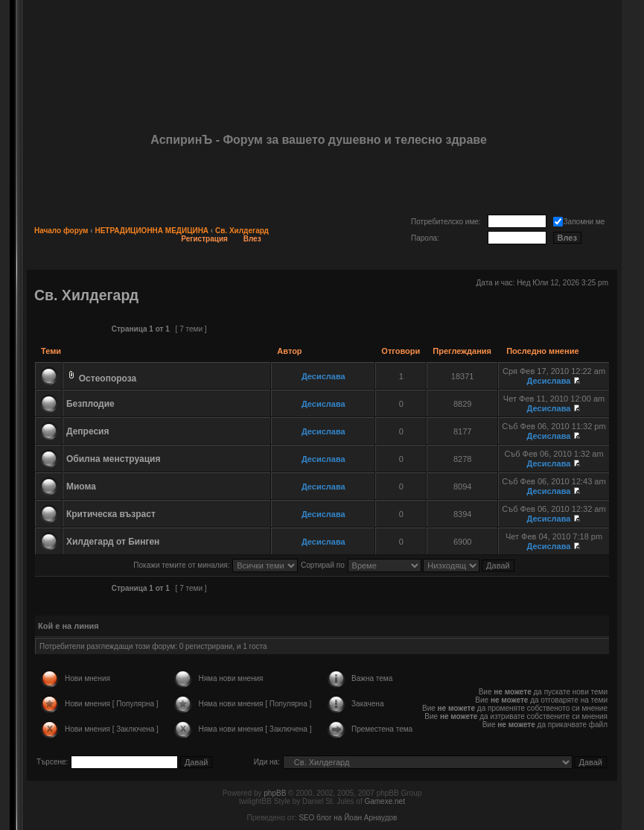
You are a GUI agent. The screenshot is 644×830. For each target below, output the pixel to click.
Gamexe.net (384, 801)
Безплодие (90, 404)
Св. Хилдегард (242, 231)
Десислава (323, 376)
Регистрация (204, 239)
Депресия (88, 431)
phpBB (275, 793)
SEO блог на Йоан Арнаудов (348, 818)
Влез (252, 239)
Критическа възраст (111, 514)
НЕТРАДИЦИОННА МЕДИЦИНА (152, 231)
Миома (81, 487)
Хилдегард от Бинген (113, 542)
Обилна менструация (113, 459)
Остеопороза (108, 378)
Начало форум (61, 231)
